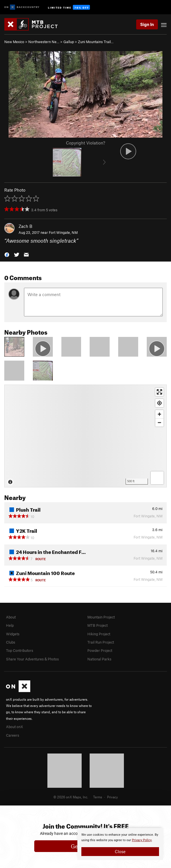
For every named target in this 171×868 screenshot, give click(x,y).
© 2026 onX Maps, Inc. (71, 797)
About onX (15, 727)
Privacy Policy (142, 840)
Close (120, 851)
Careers (13, 735)
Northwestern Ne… (44, 42)
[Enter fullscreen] (159, 392)
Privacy (112, 797)
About (11, 617)
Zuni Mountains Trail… (96, 42)
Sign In (147, 24)
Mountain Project (101, 617)
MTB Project (97, 625)
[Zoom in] (159, 414)
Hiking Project (99, 634)
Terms (98, 797)
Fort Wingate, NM (63, 232)
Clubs (11, 642)
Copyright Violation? (86, 143)
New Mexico (14, 42)
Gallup (69, 42)
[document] (120, 844)
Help (10, 625)
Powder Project (100, 650)
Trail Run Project (101, 642)
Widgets (13, 634)
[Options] (157, 478)
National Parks (99, 659)
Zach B (25, 226)
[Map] (86, 436)
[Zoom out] (159, 422)
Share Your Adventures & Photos (32, 659)
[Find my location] (159, 403)
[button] (7, 254)
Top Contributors (20, 650)
